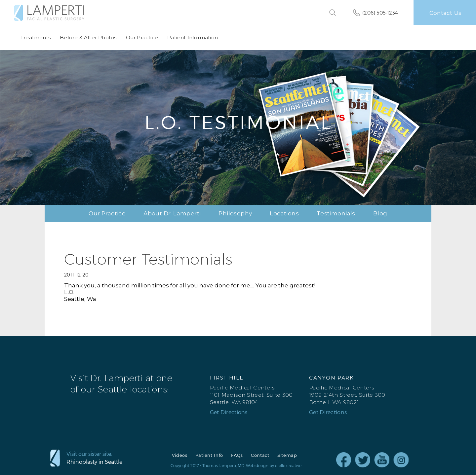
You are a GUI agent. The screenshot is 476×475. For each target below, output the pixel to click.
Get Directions (229, 412)
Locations (284, 214)
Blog (380, 214)
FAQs (237, 455)
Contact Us (445, 13)
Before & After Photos (88, 37)
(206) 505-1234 (380, 13)
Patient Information (193, 37)
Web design (257, 465)
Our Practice (142, 37)
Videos (180, 455)
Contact (260, 455)
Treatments (36, 37)
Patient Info (209, 455)
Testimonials (336, 214)
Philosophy (235, 214)
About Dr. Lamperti (172, 214)
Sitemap (287, 455)
